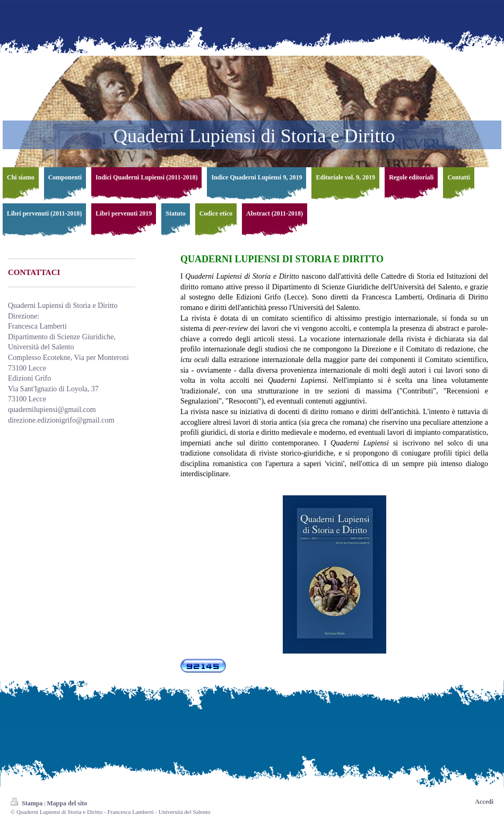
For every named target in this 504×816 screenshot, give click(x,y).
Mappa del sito (67, 803)
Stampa (27, 803)
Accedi (484, 802)
